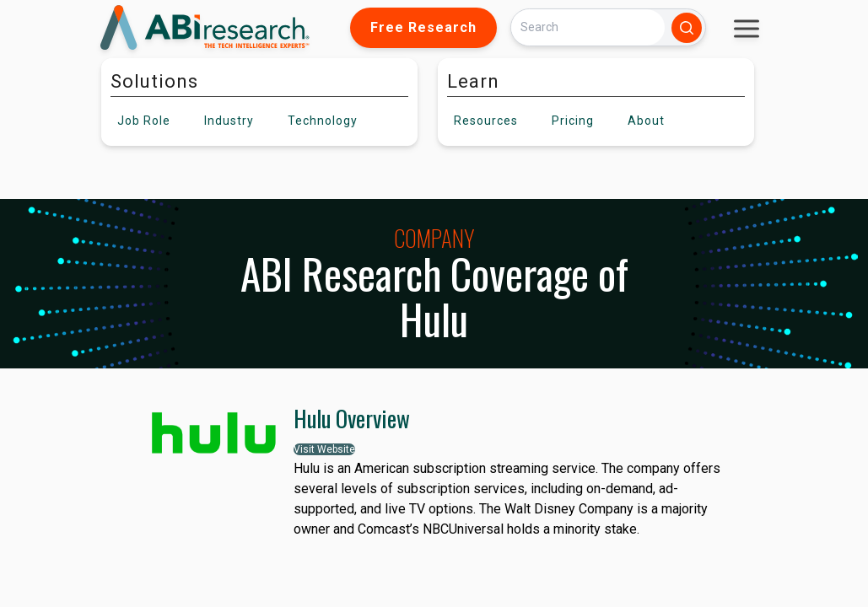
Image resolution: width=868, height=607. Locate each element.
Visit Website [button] (324, 449)
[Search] (588, 27)
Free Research (423, 27)
